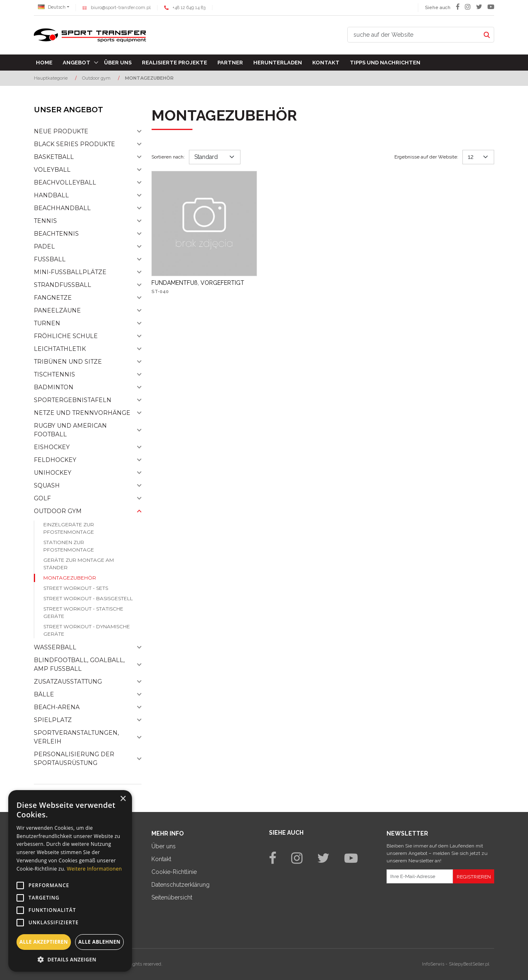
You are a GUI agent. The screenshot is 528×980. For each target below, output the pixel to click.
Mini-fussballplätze (70, 272)
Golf (42, 498)
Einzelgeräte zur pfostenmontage (69, 528)
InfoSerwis (433, 964)
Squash (47, 485)
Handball (51, 195)
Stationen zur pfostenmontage (69, 546)
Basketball (54, 157)
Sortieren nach (168, 157)
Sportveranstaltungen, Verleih (76, 737)
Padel (44, 246)
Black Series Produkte (74, 144)
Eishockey (52, 447)
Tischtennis (54, 374)
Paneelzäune (57, 310)
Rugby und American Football (70, 430)
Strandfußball (62, 285)
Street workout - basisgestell (88, 598)
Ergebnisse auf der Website (426, 157)
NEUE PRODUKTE (61, 131)
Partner (230, 63)
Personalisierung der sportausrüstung (74, 759)
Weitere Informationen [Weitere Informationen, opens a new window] (94, 869)
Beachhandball (62, 208)
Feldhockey (55, 460)
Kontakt (326, 63)
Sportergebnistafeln (73, 400)
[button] (70, 959)
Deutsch (52, 7)
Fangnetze (53, 298)
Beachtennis (56, 234)
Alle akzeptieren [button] (44, 942)
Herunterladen (278, 63)
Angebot (77, 63)
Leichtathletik (60, 349)
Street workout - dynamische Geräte (87, 630)
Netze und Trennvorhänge (82, 413)
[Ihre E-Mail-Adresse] (420, 876)
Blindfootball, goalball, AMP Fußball (79, 664)
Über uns (118, 63)
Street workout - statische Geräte (83, 612)
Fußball (50, 259)
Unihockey (53, 473)
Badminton (54, 387)
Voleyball (52, 170)
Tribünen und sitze (68, 362)
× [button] (123, 799)
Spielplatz (53, 720)
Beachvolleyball (65, 182)
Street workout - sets (76, 588)
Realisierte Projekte (174, 63)
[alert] (70, 881)
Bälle (44, 694)
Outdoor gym (58, 511)
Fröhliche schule (66, 336)
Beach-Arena (57, 707)
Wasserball (55, 647)
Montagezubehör (70, 578)
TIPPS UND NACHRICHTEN (385, 63)
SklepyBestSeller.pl (469, 964)
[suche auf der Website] (414, 35)
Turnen (47, 323)
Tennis (45, 221)
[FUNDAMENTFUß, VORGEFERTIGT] (198, 283)
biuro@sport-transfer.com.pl (121, 8)
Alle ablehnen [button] (99, 942)
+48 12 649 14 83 (189, 8)
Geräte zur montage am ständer (79, 564)
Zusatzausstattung (68, 682)
